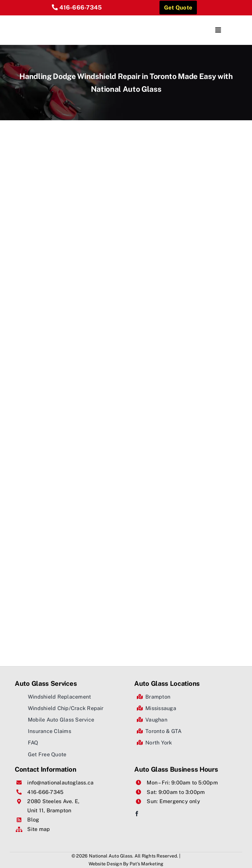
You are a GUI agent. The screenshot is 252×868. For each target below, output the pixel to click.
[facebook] (137, 814)
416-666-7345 (81, 7)
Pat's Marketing (147, 864)
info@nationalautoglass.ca (60, 783)
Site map (39, 829)
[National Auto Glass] (64, 18)
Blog (33, 820)
